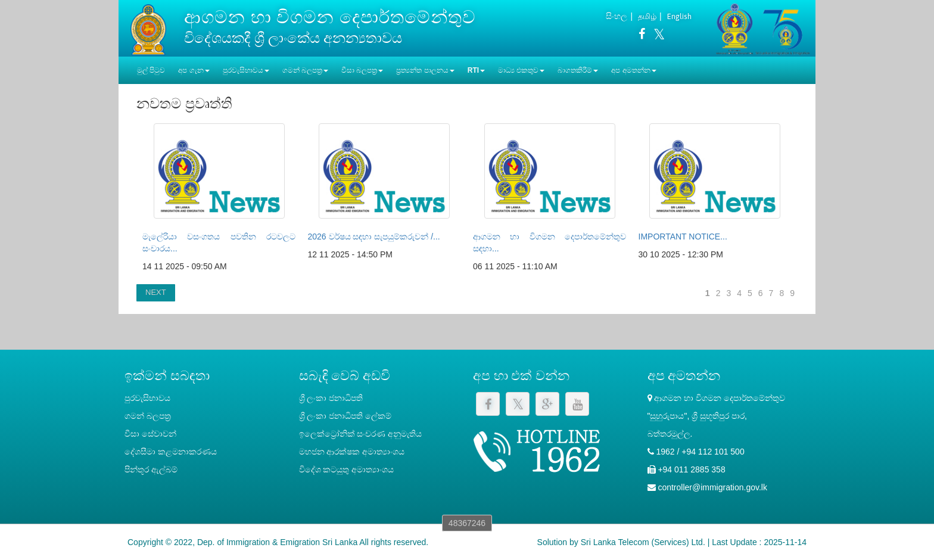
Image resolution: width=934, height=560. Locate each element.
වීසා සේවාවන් (150, 434)
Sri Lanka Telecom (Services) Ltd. (643, 542)
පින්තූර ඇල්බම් (151, 469)
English (679, 16)
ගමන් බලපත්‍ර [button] (305, 70)
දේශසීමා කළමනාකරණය (171, 452)
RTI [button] (476, 70)
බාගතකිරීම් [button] (578, 70)
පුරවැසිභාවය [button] (246, 70)
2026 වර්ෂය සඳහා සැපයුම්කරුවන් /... (374, 237)
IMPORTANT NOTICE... (683, 237)
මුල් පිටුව (151, 70)
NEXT (156, 292)
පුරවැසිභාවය (147, 398)
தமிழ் (647, 16)
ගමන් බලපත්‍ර (148, 416)
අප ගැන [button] (194, 70)
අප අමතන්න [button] (633, 70)
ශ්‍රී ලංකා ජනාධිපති (331, 398)
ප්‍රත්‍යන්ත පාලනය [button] (425, 70)
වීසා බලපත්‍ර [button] (362, 70)
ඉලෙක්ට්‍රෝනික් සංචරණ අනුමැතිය (361, 434)
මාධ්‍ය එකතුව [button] (521, 70)
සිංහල (617, 16)
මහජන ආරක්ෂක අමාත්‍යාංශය (352, 452)
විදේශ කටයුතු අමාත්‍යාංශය (347, 469)
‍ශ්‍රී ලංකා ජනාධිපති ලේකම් (345, 416)
